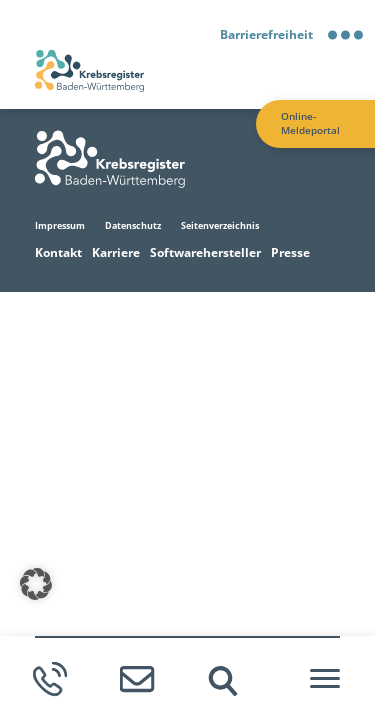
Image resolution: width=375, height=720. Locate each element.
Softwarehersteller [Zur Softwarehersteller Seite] (205, 252)
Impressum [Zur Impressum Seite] (60, 225)
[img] (223, 681)
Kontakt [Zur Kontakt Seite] (58, 252)
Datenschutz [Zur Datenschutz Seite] (133, 225)
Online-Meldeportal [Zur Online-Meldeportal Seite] (310, 123)
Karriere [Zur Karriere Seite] (116, 252)
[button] (36, 584)
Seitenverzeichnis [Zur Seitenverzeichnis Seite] (220, 225)
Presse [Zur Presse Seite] (290, 252)
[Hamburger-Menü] (325, 679)
